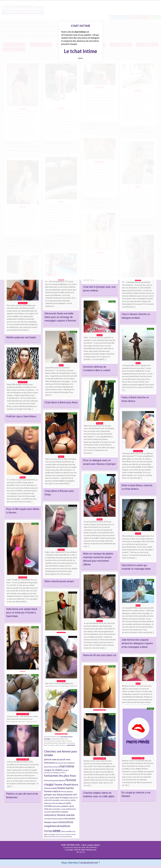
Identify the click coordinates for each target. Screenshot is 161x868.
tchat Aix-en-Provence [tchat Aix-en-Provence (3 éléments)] (64, 834)
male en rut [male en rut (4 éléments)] (73, 798)
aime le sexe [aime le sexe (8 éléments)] (50, 759)
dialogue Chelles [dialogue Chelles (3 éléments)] (59, 773)
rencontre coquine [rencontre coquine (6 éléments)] (60, 812)
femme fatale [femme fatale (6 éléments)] (50, 788)
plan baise (71, 745)
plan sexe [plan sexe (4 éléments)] (53, 809)
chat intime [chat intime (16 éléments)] (67, 766)
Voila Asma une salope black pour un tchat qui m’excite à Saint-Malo (22, 613)
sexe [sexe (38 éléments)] (57, 830)
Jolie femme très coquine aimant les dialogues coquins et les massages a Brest (137, 643)
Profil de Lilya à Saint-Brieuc (21, 416)
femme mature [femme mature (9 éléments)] (52, 791)
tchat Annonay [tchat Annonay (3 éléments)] (67, 836)
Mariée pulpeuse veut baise (21, 337)
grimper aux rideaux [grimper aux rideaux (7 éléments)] (54, 794)
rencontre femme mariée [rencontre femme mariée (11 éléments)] (59, 815)
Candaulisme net (88, 862)
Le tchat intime (80, 51)
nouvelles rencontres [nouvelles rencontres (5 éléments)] (61, 800)
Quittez (80, 58)
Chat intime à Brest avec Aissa (61, 402)
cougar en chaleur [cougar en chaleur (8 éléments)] (53, 770)
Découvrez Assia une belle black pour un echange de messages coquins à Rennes (60, 317)
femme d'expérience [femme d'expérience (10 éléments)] (66, 784)
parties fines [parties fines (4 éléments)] (57, 806)
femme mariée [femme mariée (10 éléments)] (65, 788)
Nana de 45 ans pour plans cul (100, 655)
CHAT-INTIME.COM (70, 845)
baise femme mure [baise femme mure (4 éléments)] (51, 767)
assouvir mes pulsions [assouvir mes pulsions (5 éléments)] (65, 763)
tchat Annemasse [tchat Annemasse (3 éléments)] (55, 836)
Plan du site (81, 852)
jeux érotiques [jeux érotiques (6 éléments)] (62, 797)
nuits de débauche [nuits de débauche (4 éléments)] (59, 803)
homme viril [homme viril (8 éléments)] (71, 794)
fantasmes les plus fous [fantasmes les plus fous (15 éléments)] (60, 775)
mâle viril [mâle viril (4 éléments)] (48, 800)
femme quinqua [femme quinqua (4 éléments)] (67, 792)
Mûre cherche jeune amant (59, 581)
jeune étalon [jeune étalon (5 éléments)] (50, 798)
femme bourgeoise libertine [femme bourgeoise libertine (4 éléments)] (55, 781)
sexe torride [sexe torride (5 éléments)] (66, 831)
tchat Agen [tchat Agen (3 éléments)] (52, 834)
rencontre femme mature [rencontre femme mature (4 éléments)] (54, 819)
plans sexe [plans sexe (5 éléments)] (61, 809)
